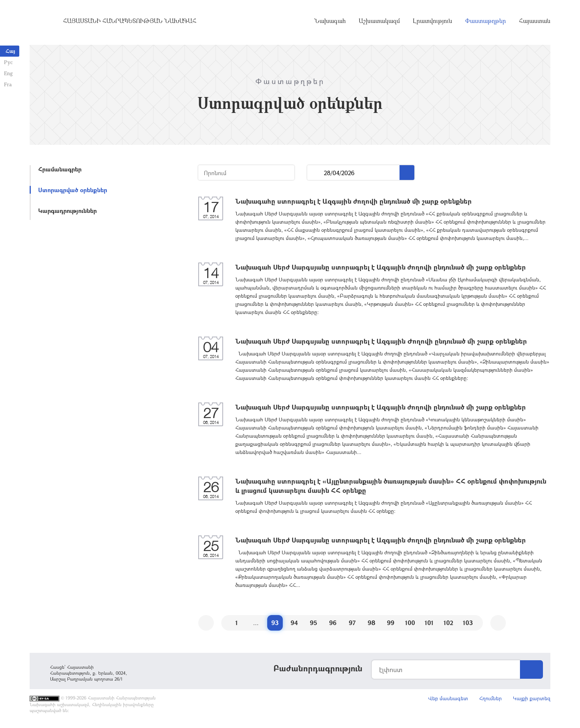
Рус (8, 62)
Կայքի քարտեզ (532, 698)
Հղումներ (490, 698)
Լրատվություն (432, 22)
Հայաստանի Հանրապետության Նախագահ (130, 22)
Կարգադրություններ (67, 211)
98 (372, 623)
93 (275, 623)
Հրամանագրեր (60, 169)
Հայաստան (535, 22)
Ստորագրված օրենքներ (73, 190)
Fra (8, 84)
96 (333, 623)
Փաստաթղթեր (485, 22)
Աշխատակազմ (379, 22)
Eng (8, 73)
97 (352, 623)
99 (391, 623)
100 (410, 623)
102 (448, 623)
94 (294, 623)
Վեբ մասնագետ (448, 698)
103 (468, 623)
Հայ (10, 51)
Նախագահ (330, 22)
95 (314, 623)
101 (429, 623)
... (316, 173)
